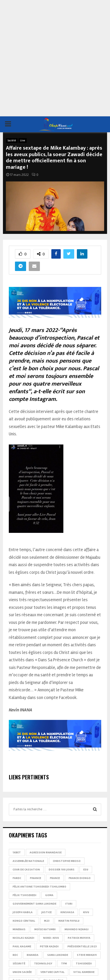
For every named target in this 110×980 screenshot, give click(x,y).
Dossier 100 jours (62, 870)
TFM (64, 964)
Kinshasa (67, 912)
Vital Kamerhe (84, 972)
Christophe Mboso (67, 861)
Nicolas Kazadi (23, 938)
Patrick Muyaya (79, 938)
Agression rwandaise (46, 852)
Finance (35, 878)
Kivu (86, 912)
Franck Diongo (80, 878)
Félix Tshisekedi (24, 895)
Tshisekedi (84, 964)
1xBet (17, 852)
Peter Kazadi (49, 946)
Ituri (69, 904)
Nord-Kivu (51, 938)
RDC (15, 955)
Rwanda (33, 955)
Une (23, 141)
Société (12, 141)
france (55, 878)
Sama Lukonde (58, 955)
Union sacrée (22, 972)
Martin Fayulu (69, 921)
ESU (86, 870)
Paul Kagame (22, 946)
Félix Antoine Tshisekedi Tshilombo (39, 887)
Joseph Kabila (23, 912)
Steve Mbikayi (87, 955)
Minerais (19, 929)
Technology (43, 964)
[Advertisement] (55, 58)
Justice (46, 912)
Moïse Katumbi (45, 929)
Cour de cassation (26, 870)
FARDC (17, 878)
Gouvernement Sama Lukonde (34, 904)
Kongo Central (24, 921)
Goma (49, 895)
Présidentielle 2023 (82, 946)
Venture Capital (53, 972)
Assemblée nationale (28, 861)
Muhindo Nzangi (77, 929)
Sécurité (19, 964)
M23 (47, 921)
